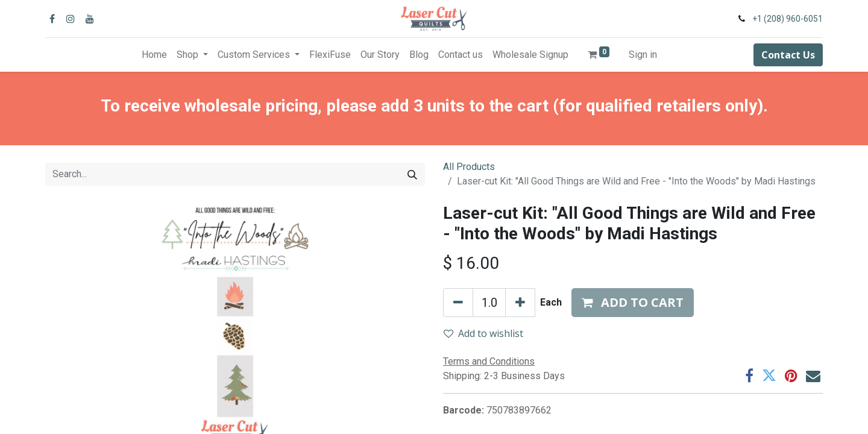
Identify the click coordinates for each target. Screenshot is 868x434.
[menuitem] (154, 55)
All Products (469, 167)
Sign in (643, 55)
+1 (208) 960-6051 (788, 19)
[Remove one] (458, 303)
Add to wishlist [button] (483, 333)
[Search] (412, 174)
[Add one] (520, 303)
